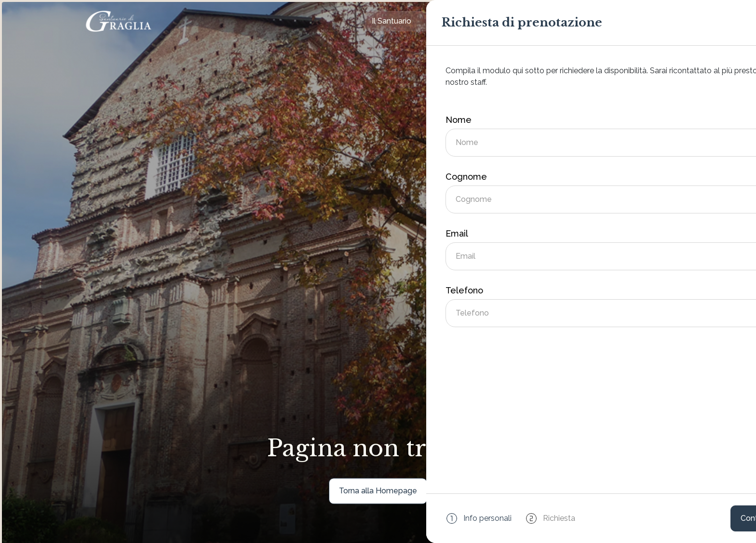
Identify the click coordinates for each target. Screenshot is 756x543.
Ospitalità (458, 21)
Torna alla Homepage (378, 491)
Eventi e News (521, 21)
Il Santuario (391, 21)
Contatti (582, 21)
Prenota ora (646, 21)
